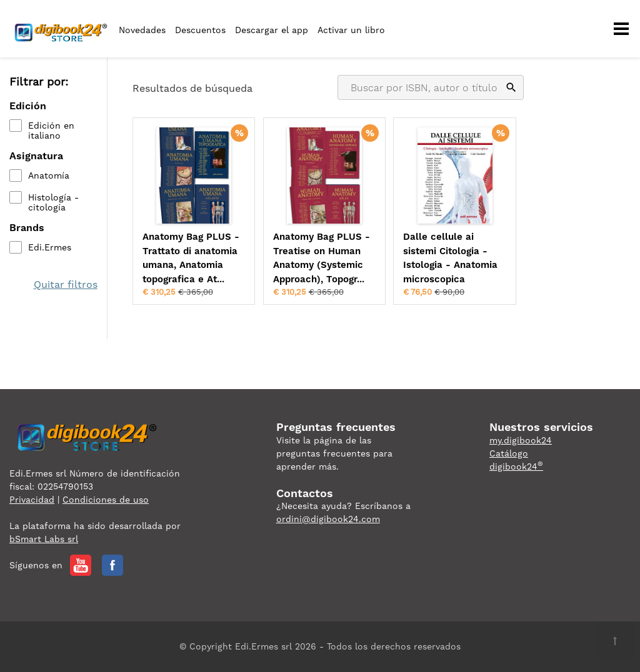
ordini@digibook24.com (328, 519)
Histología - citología (53, 202)
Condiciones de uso (106, 500)
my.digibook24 (521, 440)
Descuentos (200, 30)
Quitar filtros (66, 284)
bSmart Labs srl (44, 539)
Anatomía (49, 175)
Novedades (142, 30)
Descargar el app (272, 30)
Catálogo (509, 453)
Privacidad (32, 500)
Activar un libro (351, 30)
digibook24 (516, 467)
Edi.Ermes (50, 247)
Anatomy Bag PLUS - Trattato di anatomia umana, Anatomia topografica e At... (191, 258)
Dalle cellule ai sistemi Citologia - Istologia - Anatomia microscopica (450, 258)
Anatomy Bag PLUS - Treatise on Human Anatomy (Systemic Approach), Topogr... (322, 258)
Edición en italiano (51, 131)
